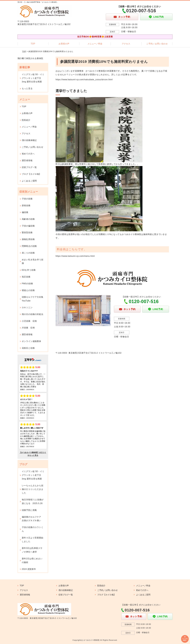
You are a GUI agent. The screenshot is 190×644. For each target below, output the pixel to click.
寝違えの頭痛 (28, 290)
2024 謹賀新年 (29, 569)
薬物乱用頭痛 (28, 239)
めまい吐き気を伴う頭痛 (33, 261)
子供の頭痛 (27, 199)
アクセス (126, 44)
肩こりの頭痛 (28, 253)
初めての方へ (28, 154)
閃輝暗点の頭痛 (29, 246)
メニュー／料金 (95, 44)
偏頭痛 (25, 212)
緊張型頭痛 (27, 233)
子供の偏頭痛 (28, 226)
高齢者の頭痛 (28, 219)
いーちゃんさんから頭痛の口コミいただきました (33, 489)
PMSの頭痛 (27, 284)
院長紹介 (26, 120)
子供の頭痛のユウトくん (33, 529)
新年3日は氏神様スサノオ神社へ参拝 (32, 550)
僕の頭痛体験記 (29, 140)
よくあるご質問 (29, 181)
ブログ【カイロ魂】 (31, 174)
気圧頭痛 (26, 277)
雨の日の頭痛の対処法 (33, 314)
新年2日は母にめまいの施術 (32, 560)
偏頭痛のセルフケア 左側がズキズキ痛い (33, 519)
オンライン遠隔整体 (31, 341)
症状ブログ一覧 (29, 167)
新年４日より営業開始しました (33, 540)
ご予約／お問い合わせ (157, 44)
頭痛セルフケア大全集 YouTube (34, 299)
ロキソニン (27, 307)
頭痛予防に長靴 (29, 510)
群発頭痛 (26, 206)
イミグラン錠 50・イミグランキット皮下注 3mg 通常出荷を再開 (33, 78)
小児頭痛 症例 (29, 321)
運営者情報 (27, 160)
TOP (33, 44)
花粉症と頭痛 (28, 348)
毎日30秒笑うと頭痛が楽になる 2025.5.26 (33, 501)
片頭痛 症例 (28, 328)
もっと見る (27, 88)
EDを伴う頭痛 (29, 270)
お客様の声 (64, 44)
